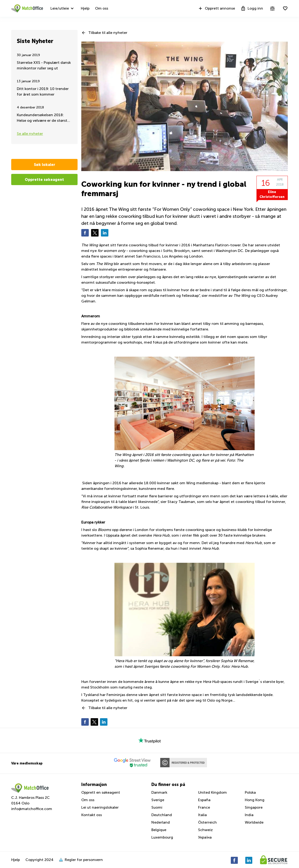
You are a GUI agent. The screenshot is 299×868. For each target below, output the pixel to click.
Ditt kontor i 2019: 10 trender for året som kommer (43, 91)
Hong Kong (255, 800)
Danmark (159, 792)
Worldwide (254, 822)
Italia (202, 815)
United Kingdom (212, 792)
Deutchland (162, 815)
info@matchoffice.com (32, 809)
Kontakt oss (92, 815)
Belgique (159, 830)
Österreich (207, 822)
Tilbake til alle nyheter (108, 33)
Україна (205, 837)
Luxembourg (162, 837)
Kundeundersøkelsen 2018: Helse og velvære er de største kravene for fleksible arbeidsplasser (43, 118)
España (204, 800)
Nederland (161, 822)
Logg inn (252, 8)
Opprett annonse (216, 8)
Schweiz (205, 830)
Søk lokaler (44, 165)
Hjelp (85, 8)
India (249, 815)
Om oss (102, 8)
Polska (250, 792)
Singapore (254, 807)
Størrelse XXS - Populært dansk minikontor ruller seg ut (44, 65)
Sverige (158, 800)
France (204, 807)
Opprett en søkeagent (101, 792)
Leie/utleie (60, 8)
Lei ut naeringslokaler (100, 807)
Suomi (157, 807)
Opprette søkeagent (44, 179)
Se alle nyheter (30, 134)
